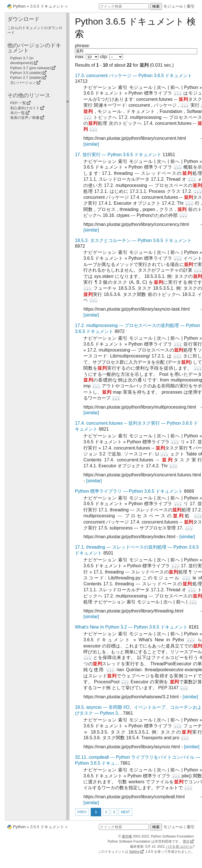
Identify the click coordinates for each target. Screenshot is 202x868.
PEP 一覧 (18, 103)
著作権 (127, 836)
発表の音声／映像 (25, 118)
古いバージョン (23, 83)
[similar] (91, 144)
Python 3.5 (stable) (26, 73)
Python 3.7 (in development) (22, 60)
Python (19, 6)
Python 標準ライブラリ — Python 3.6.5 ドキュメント (129, 491)
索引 (191, 6)
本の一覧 (18, 113)
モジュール (173, 6)
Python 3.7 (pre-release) (31, 68)
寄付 (186, 841)
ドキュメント (52, 6)
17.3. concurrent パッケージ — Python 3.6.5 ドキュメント (133, 76)
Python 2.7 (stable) (26, 78)
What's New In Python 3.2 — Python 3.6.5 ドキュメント (131, 627)
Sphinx (134, 852)
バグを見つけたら (179, 847)
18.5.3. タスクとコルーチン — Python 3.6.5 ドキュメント (133, 240)
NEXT (125, 812)
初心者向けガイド (25, 108)
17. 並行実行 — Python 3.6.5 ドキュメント (118, 155)
